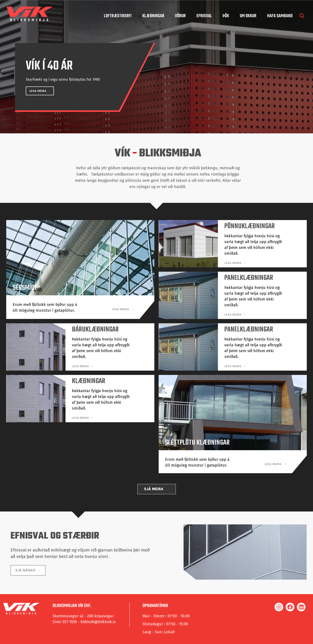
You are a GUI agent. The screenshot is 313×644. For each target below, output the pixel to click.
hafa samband (280, 16)
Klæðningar (153, 16)
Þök (226, 16)
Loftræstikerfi (118, 16)
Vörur (180, 16)
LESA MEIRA (38, 91)
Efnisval (204, 16)
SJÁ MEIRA (154, 487)
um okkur (248, 16)
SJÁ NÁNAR (26, 569)
